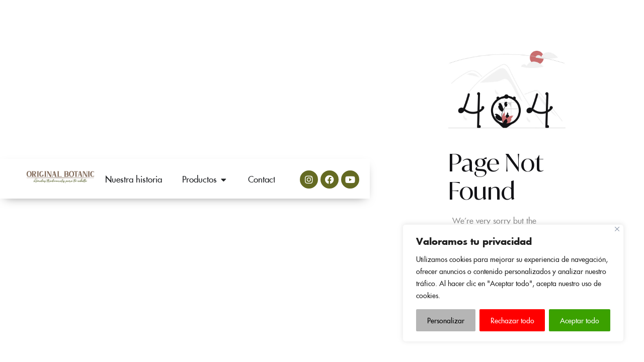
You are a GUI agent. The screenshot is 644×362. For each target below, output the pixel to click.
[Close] (617, 229)
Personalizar (446, 320)
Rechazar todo (512, 320)
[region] (513, 283)
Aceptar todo (580, 320)
